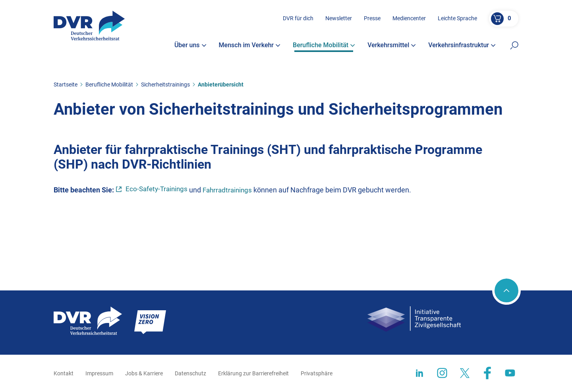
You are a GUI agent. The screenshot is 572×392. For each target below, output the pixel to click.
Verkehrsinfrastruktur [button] (462, 47)
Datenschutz (190, 373)
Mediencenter (409, 19)
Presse (372, 19)
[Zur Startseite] (90, 27)
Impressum (99, 373)
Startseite (66, 85)
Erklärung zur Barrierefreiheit (253, 373)
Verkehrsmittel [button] (392, 47)
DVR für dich (298, 19)
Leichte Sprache (457, 19)
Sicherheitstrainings (165, 85)
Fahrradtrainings (232, 190)
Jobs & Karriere (144, 373)
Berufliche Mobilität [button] (324, 47)
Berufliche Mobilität (109, 85)
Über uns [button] (190, 47)
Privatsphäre (317, 373)
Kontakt (64, 373)
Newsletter (339, 19)
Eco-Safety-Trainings (158, 189)
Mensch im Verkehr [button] (250, 47)
